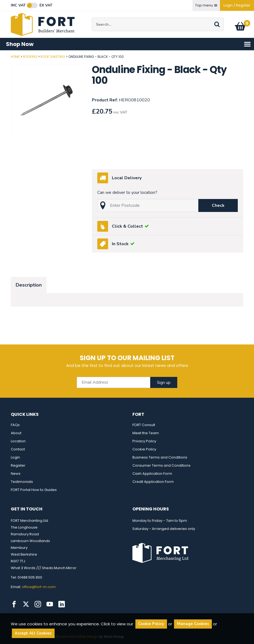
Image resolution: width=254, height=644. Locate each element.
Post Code (0, 55)
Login (15, 457)
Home (15, 57)
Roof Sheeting (53, 57)
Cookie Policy (144, 449)
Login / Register (237, 5)
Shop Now (128, 44)
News (16, 474)
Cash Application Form (152, 474)
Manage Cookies (193, 624)
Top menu (206, 5)
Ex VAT (46, 5)
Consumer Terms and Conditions (161, 465)
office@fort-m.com (39, 587)
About (16, 433)
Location (18, 441)
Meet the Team (146, 433)
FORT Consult (144, 425)
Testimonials (22, 482)
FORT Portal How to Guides (34, 490)
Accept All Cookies (33, 633)
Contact (18, 449)
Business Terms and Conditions (160, 457)
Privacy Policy (144, 441)
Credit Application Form (153, 482)
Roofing (30, 57)
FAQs (15, 425)
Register (18, 465)
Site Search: (92, 18)
